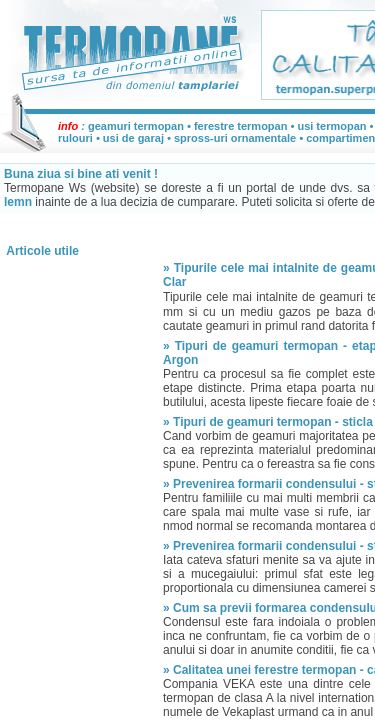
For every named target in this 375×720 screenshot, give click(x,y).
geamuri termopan (136, 126)
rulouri (75, 138)
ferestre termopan (241, 126)
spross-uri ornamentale (235, 138)
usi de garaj (133, 138)
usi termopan (331, 126)
